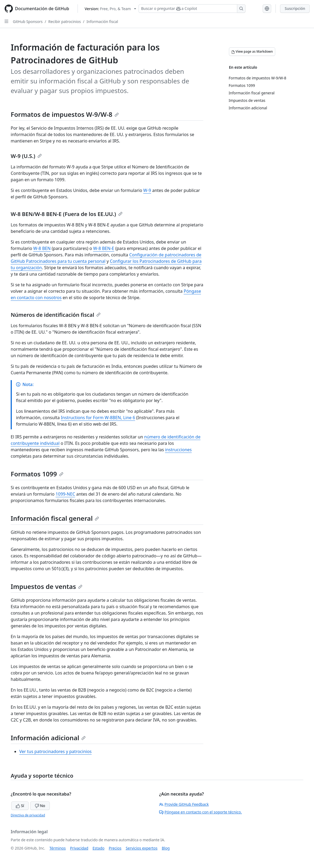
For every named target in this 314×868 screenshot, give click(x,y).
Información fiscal (102, 22)
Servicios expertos (142, 848)
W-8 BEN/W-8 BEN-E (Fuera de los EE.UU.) (67, 214)
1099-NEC (65, 494)
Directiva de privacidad (28, 815)
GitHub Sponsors (28, 22)
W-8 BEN (42, 248)
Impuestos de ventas (47, 586)
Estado (98, 848)
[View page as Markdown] (252, 52)
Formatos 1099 (37, 474)
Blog (166, 848)
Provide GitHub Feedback (184, 804)
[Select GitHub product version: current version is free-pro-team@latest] (110, 9)
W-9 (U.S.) (26, 156)
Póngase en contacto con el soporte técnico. (200, 812)
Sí (20, 806)
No (40, 806)
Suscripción (295, 8)
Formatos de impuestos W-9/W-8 (65, 114)
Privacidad (79, 848)
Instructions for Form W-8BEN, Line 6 (98, 418)
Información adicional (48, 738)
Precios (115, 848)
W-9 (147, 190)
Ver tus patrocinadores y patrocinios (55, 751)
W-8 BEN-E (104, 248)
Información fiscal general (55, 518)
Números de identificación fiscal (56, 315)
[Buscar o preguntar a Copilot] (192, 9)
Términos (58, 848)
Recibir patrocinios (64, 22)
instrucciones (178, 450)
